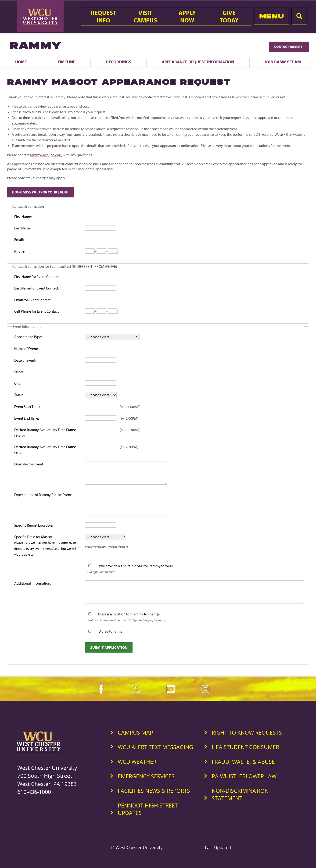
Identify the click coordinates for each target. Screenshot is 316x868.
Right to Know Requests (247, 732)
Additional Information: (33, 583)
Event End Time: (27, 418)
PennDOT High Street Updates (148, 809)
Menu (271, 16)
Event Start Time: (27, 407)
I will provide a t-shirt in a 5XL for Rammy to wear (135, 566)
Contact (289, 47)
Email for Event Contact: (33, 300)
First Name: (23, 217)
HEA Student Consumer (245, 747)
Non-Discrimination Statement (240, 794)
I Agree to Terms (110, 631)
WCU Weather (137, 762)
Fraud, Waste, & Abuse (243, 762)
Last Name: (23, 228)
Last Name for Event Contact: (37, 288)
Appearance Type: (28, 337)
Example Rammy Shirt (101, 572)
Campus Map (135, 732)
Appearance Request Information (198, 62)
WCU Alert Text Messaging (155, 747)
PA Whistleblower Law (244, 776)
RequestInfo (104, 17)
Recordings (119, 62)
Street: (19, 372)
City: (18, 383)
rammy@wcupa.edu (46, 155)
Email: (19, 239)
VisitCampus (145, 17)
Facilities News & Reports (154, 791)
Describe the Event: (29, 464)
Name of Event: (26, 349)
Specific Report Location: (33, 525)
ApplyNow (187, 17)
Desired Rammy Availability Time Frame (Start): (45, 432)
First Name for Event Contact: (37, 277)
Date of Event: (25, 360)
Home (21, 62)
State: (19, 395)
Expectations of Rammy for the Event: (43, 495)
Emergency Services (146, 776)
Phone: (20, 251)
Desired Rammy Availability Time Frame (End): (45, 450)
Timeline (66, 62)
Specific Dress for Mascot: (46, 545)
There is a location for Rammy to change (129, 614)
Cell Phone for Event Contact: (37, 311)
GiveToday (229, 17)
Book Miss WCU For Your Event (41, 192)
